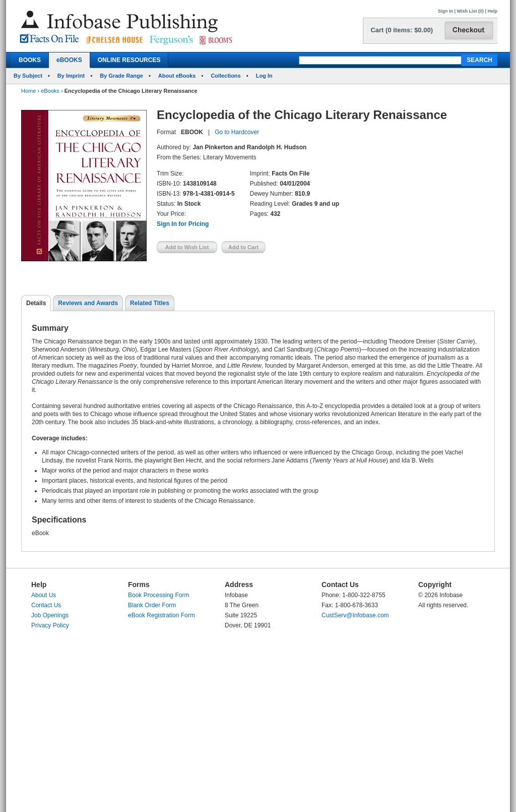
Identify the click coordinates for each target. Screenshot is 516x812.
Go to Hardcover (237, 132)
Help (492, 11)
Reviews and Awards (88, 303)
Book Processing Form (158, 595)
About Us (44, 595)
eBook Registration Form (162, 615)
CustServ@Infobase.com (355, 615)
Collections (225, 76)
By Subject (28, 76)
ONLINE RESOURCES (129, 60)
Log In (264, 76)
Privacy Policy (50, 625)
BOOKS (30, 60)
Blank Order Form (152, 605)
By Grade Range (121, 76)
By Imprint (71, 76)
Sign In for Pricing (183, 224)
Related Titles (150, 303)
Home (28, 91)
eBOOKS (69, 60)
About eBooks (177, 76)
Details (36, 303)
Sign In (445, 11)
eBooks (50, 91)
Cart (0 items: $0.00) (402, 30)
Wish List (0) (470, 11)
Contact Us (46, 605)
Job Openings (50, 615)
